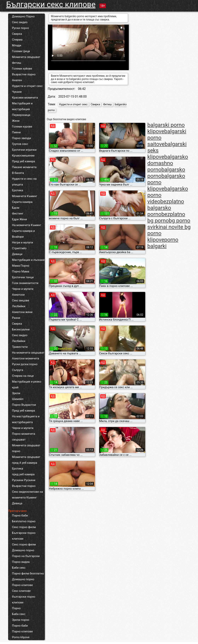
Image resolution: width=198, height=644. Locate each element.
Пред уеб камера (23, 161)
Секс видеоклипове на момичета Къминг (27, 495)
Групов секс (20, 144)
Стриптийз (19, 248)
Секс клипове (21, 591)
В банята (18, 173)
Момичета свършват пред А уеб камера (26, 460)
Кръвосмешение (23, 156)
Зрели (16, 393)
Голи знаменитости (25, 283)
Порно (16, 608)
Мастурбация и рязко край (27, 385)
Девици (17, 254)
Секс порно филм (24, 527)
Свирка (17, 34)
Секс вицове (21, 300)
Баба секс (19, 614)
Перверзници (21, 115)
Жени (16, 121)
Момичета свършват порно (26, 448)
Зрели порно (21, 620)
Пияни (16, 132)
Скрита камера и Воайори (23, 234)
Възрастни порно (24, 74)
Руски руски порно (25, 364)
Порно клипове (22, 585)
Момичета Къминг (25, 196)
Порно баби (20, 516)
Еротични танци (23, 277)
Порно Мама (21, 271)
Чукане (17, 92)
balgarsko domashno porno (168, 163)
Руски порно (20, 28)
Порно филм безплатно (28, 573)
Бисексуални (21, 329)
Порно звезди (21, 138)
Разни (16, 318)
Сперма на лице (23, 376)
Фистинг (18, 214)
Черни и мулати (23, 289)
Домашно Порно (23, 16)
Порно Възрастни (24, 405)
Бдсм (16, 208)
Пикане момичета (24, 167)
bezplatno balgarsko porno (166, 208)
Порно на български (26, 556)
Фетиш (17, 63)
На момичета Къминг (27, 225)
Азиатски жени (22, 312)
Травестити (20, 347)
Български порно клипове (24, 536)
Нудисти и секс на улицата (24, 182)
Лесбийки (19, 306)
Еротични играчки (24, 150)
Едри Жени (19, 219)
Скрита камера (22, 202)
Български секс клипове (51, 5)
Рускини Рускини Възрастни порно (24, 483)
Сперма (17, 40)
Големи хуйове (22, 69)
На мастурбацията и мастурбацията (26, 419)
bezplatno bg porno (166, 217)
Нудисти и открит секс (27, 86)
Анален (17, 80)
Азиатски (18, 295)
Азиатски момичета (26, 358)
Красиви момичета (25, 98)
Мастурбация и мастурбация (22, 106)
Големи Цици (21, 51)
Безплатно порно (24, 521)
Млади (17, 45)
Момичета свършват (26, 57)
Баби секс (19, 568)
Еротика (17, 190)
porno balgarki (163, 243)
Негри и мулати (23, 242)
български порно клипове (24, 600)
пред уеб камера (23, 474)
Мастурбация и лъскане (28, 260)
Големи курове (22, 127)
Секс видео (20, 22)
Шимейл (18, 399)
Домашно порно (23, 550)
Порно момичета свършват (23, 437)
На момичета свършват (28, 353)
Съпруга (18, 370)
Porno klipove (21, 637)
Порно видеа (21, 562)
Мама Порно (21, 266)
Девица (17, 503)
